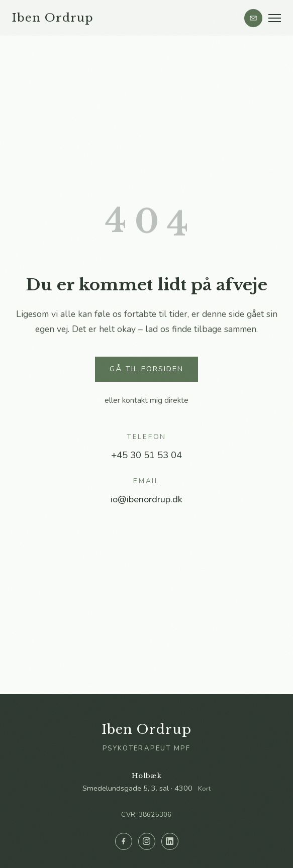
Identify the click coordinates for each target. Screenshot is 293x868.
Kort (204, 789)
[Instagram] (147, 841)
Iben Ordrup (53, 18)
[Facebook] (124, 841)
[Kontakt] (253, 18)
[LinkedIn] (170, 841)
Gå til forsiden (146, 369)
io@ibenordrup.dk (146, 499)
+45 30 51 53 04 (146, 455)
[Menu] (275, 18)
